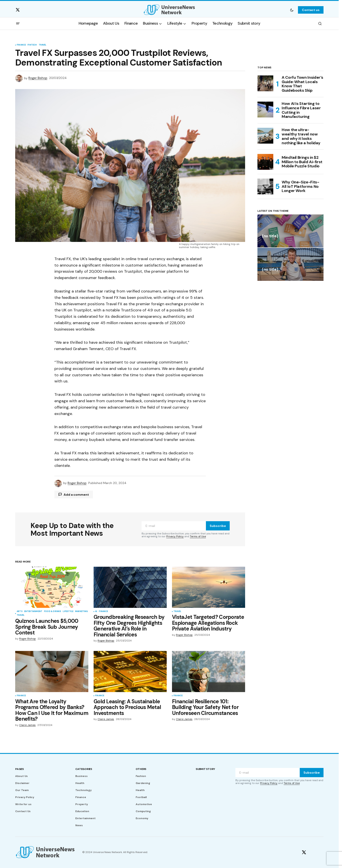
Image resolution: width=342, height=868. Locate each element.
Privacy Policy (175, 536)
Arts (20, 612)
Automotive (144, 804)
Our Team (22, 790)
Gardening (143, 783)
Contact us (311, 10)
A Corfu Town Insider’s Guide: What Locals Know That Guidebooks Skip (302, 84)
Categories (84, 769)
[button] (292, 10)
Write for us (23, 804)
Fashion (141, 776)
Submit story (205, 769)
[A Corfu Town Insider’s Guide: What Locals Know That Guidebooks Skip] (265, 83)
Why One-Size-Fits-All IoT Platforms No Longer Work (300, 186)
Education (82, 811)
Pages (19, 769)
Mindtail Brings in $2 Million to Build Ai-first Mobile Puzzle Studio (302, 162)
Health (80, 783)
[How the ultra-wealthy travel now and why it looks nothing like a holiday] (265, 136)
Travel (43, 45)
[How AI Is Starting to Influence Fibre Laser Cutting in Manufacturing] (265, 110)
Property (82, 804)
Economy (142, 818)
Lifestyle (68, 612)
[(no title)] (290, 231)
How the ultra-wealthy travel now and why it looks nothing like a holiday (301, 136)
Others (141, 769)
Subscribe (218, 526)
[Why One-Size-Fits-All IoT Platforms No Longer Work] (265, 186)
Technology (83, 790)
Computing (143, 811)
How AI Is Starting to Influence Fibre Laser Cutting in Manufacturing (301, 110)
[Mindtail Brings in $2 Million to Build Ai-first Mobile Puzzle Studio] (265, 162)
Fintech (32, 45)
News (79, 825)
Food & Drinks (53, 612)
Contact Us (23, 811)
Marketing (81, 612)
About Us (21, 776)
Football (141, 797)
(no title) (270, 236)
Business (81, 776)
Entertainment (33, 612)
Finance (21, 45)
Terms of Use (198, 536)
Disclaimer (22, 783)
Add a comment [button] (76, 495)
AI (96, 612)
